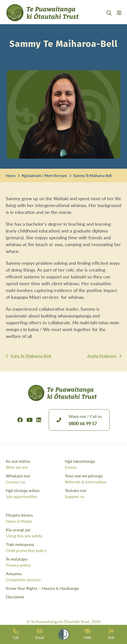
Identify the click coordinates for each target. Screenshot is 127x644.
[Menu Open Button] (119, 19)
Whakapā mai (34, 479)
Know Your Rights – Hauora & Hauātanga (42, 588)
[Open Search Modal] (109, 19)
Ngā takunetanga (93, 464)
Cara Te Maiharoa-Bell (31, 356)
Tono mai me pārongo (93, 479)
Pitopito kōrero (64, 518)
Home (11, 175)
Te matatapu (64, 562)
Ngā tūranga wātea (34, 493)
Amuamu (64, 577)
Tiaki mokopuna (64, 547)
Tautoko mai (93, 493)
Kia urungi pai (64, 533)
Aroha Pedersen (102, 356)
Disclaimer (15, 597)
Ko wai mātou (34, 464)
